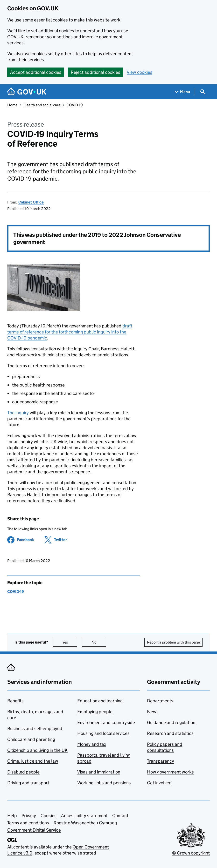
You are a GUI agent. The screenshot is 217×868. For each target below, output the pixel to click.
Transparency (161, 761)
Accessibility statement (84, 816)
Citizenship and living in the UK (37, 750)
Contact (120, 816)
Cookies (49, 816)
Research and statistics (170, 733)
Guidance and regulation (171, 722)
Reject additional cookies (95, 72)
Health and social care (42, 105)
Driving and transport (28, 783)
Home (12, 105)
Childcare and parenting (31, 739)
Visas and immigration (99, 772)
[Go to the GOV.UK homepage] (27, 92)
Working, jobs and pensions (104, 783)
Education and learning (100, 701)
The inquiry (18, 413)
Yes (70, 642)
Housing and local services (103, 733)
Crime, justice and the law (33, 761)
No (99, 642)
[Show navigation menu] (182, 92)
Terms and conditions (28, 823)
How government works (170, 772)
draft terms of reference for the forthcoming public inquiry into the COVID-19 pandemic (70, 332)
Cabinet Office (31, 202)
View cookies (140, 72)
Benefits (15, 701)
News (153, 712)
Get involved (159, 783)
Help (12, 816)
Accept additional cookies (36, 72)
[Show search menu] (202, 92)
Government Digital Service (34, 830)
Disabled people (23, 772)
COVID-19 (75, 105)
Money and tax (92, 744)
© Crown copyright (191, 853)
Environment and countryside (106, 722)
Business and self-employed (35, 729)
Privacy (29, 816)
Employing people (95, 712)
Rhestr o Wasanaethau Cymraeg (85, 823)
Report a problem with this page (173, 642)
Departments (160, 701)
